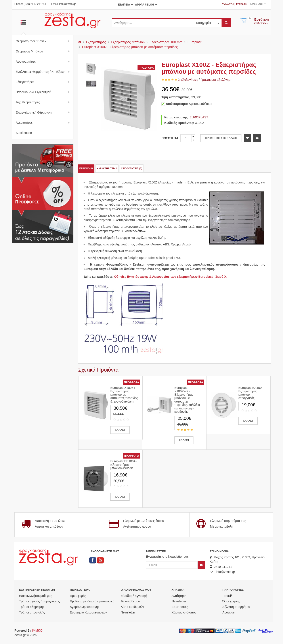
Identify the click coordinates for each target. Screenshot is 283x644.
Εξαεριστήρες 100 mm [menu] (166, 42)
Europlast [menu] (194, 42)
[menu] (80, 42)
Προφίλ (227, 596)
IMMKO (37, 631)
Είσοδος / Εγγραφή (134, 596)
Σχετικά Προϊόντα (98, 370)
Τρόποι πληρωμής (32, 607)
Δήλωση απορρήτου (236, 607)
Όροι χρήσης (231, 601)
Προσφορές (78, 596)
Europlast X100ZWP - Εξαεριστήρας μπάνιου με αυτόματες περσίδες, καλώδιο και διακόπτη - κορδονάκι (187, 400)
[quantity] (186, 138)
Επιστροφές (180, 607)
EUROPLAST (199, 117)
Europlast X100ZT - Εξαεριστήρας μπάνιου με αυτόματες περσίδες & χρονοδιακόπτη (124, 395)
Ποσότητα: (170, 138)
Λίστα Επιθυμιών (132, 607)
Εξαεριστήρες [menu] (96, 42)
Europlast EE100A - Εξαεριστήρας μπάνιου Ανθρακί (124, 465)
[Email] (172, 565)
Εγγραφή (242, 4)
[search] (152, 23)
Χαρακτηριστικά (107, 168)
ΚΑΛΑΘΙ (120, 430)
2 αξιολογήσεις (188, 80)
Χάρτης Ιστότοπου (184, 612)
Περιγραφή (86, 168)
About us (229, 612)
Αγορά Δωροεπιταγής (85, 607)
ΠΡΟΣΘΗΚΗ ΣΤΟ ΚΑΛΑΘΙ (221, 138)
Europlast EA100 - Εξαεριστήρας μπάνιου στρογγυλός (251, 393)
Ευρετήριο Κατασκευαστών (88, 612)
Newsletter (128, 612)
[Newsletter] (201, 565)
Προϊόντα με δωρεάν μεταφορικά (92, 601)
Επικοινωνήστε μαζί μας (35, 596)
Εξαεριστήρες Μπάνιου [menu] (128, 42)
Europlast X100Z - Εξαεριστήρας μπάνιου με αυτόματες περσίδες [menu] (130, 47)
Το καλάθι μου (130, 601)
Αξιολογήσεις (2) (132, 168)
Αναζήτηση (179, 596)
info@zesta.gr (67, 4)
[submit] (226, 23)
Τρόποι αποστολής (32, 612)
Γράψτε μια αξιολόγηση (216, 80)
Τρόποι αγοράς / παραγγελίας (39, 601)
